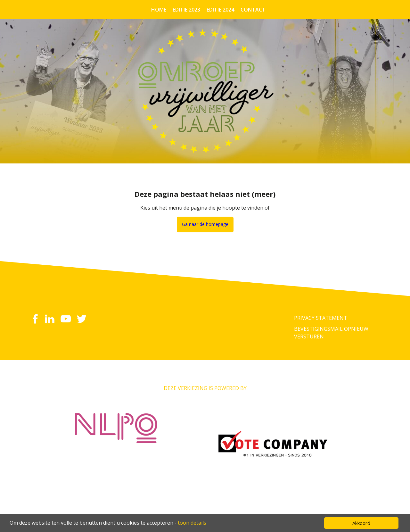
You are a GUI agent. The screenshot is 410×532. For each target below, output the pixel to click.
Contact (253, 10)
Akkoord (361, 523)
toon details (192, 523)
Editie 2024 (220, 10)
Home (159, 10)
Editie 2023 (186, 10)
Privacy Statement (321, 318)
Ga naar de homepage (205, 224)
